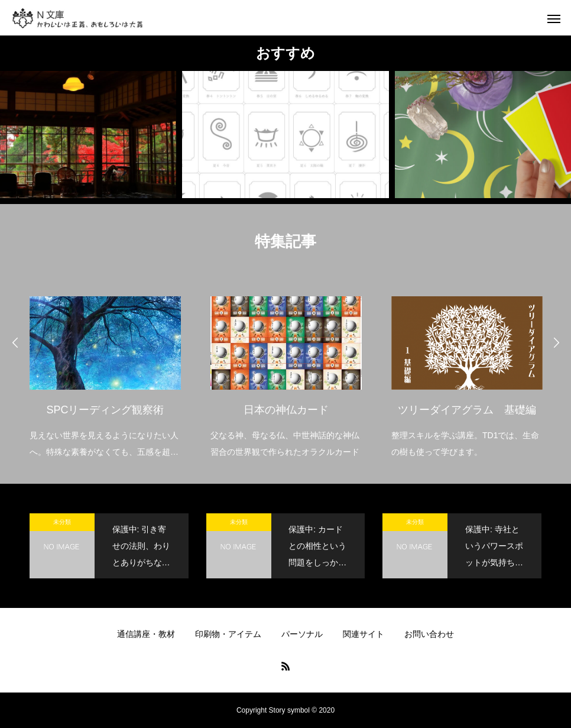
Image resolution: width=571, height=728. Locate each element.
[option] (105, 369)
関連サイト (364, 634)
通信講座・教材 (146, 634)
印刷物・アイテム (228, 634)
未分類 (62, 522)
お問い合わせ (429, 634)
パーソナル (302, 634)
